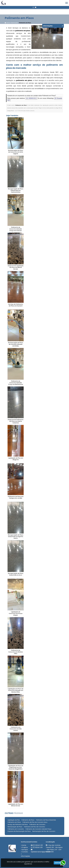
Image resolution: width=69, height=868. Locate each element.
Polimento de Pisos (28, 820)
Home (24, 845)
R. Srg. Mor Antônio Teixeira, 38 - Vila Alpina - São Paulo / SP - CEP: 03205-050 (54, 849)
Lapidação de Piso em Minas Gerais (16, 805)
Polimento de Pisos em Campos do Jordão (16, 497)
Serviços (25, 850)
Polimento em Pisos (14, 822)
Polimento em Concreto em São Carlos (16, 729)
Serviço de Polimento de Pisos (18, 824)
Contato (25, 852)
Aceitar (57, 863)
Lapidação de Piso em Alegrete (16, 459)
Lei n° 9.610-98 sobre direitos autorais (25, 111)
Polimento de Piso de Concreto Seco (35, 822)
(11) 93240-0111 (31, 98)
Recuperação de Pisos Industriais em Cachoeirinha (16, 190)
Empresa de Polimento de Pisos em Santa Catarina (16, 421)
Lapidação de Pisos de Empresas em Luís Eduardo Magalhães (16, 767)
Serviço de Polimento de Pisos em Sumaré (16, 305)
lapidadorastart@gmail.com (41, 852)
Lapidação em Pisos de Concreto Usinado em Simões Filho (16, 690)
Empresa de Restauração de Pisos (19, 831)
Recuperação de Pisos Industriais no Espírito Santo (16, 537)
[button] (67, 3)
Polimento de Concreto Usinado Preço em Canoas (16, 229)
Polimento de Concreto (37, 824)
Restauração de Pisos (15, 827)
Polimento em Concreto (16, 829)
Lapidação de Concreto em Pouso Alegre (16, 613)
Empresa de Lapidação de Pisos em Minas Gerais (16, 267)
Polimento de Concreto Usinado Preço (38, 829)
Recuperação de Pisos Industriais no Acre (16, 574)
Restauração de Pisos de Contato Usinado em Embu (16, 344)
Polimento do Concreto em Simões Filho (16, 652)
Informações (25, 856)
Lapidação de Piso (14, 820)
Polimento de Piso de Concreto (34, 827)
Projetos (25, 847)
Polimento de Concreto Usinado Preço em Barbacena (16, 383)
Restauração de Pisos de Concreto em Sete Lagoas (16, 152)
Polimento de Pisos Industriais (46, 820)
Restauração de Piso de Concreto (44, 831)
